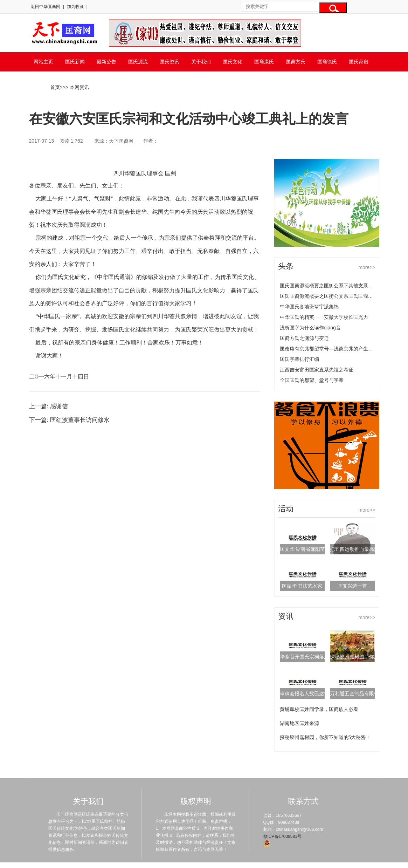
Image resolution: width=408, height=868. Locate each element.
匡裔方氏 (296, 62)
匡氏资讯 (170, 62)
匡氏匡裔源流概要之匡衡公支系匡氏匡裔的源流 (331, 296)
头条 (286, 266)
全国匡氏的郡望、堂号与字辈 (312, 380)
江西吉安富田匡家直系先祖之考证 (317, 370)
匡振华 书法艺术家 (302, 586)
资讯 (286, 616)
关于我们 (201, 62)
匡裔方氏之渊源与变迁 (304, 338)
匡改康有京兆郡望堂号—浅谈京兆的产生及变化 (331, 349)
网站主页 (43, 62)
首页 (55, 87)
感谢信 (59, 406)
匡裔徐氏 (327, 62)
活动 (286, 509)
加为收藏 (75, 7)
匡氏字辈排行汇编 (299, 359)
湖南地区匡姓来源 (299, 723)
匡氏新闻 (75, 62)
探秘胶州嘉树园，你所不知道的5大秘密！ (325, 737)
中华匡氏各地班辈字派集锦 (309, 307)
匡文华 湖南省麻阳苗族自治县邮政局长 (322, 549)
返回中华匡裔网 (46, 7)
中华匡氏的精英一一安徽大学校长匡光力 (324, 317)
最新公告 (106, 62)
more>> (367, 267)
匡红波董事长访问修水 (80, 420)
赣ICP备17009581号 (282, 836)
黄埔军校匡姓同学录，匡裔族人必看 (319, 709)
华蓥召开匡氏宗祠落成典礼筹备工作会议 (324, 657)
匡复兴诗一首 (352, 586)
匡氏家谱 (359, 62)
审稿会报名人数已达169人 (308, 693)
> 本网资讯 (77, 87)
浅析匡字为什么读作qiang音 (310, 328)
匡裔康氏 (264, 62)
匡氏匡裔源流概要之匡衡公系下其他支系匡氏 (329, 286)
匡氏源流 (138, 62)
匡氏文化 (233, 62)
